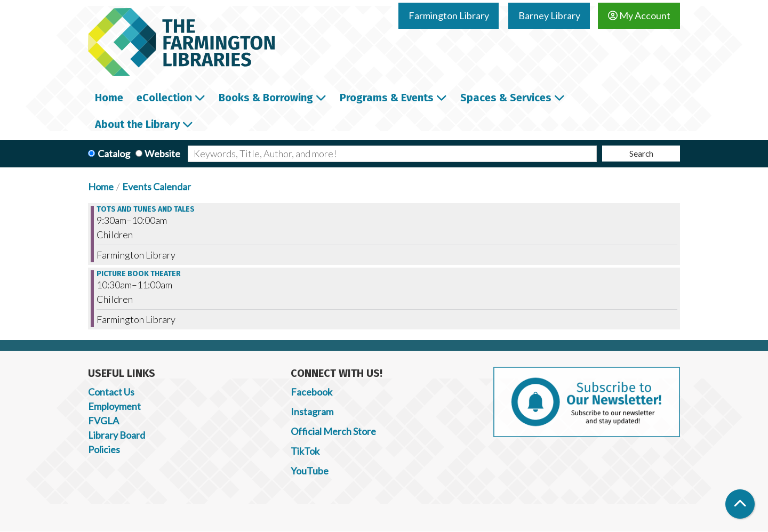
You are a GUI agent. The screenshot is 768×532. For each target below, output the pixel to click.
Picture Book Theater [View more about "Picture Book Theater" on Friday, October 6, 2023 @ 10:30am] (139, 274)
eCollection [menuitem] (164, 98)
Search (641, 153)
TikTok (305, 451)
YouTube (310, 471)
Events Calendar (157, 187)
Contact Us (111, 392)
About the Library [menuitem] (137, 124)
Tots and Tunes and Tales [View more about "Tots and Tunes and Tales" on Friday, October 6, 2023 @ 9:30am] (146, 209)
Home (101, 187)
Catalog (114, 154)
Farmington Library (449, 15)
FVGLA (103, 421)
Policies (104, 449)
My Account (639, 15)
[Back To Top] (740, 504)
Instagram (312, 412)
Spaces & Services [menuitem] (506, 98)
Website (162, 154)
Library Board (117, 435)
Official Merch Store (333, 431)
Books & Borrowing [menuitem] (266, 98)
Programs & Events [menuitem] (387, 98)
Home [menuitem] (109, 98)
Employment (114, 406)
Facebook (311, 392)
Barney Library (549, 15)
